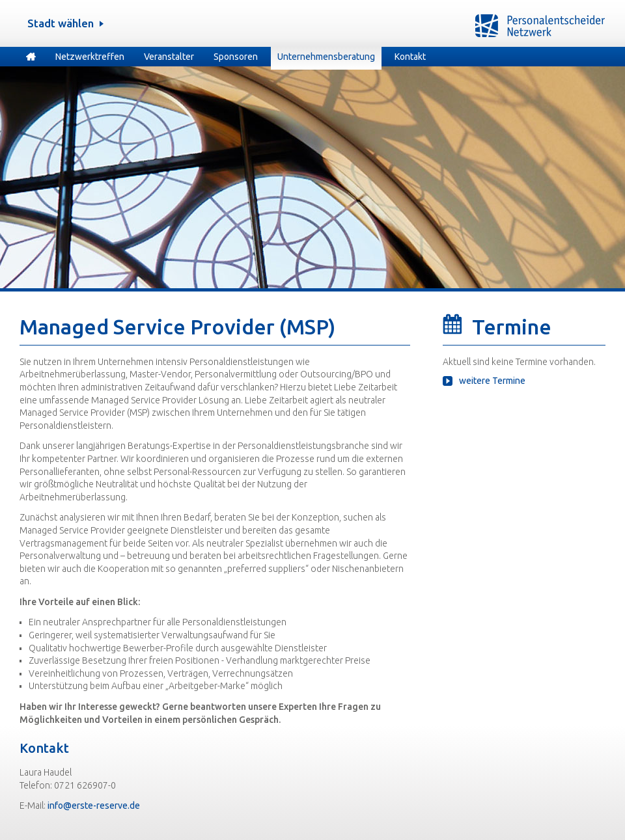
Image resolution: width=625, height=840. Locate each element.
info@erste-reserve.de (94, 806)
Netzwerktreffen (90, 57)
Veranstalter (169, 57)
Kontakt (410, 57)
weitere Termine (492, 381)
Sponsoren (236, 57)
